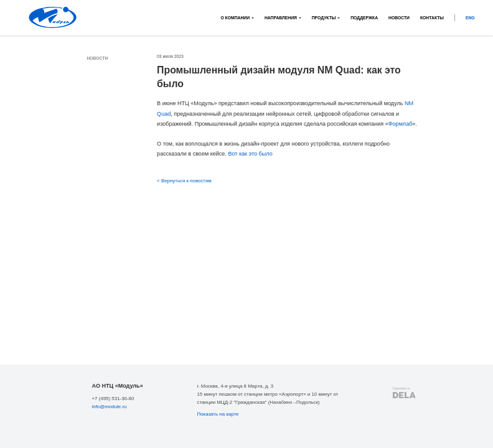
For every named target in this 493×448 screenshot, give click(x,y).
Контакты (432, 18)
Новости (399, 18)
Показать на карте (218, 414)
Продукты (324, 18)
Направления (281, 18)
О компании (235, 18)
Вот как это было (250, 154)
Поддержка (364, 18)
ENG (470, 18)
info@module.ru (109, 407)
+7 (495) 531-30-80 (113, 399)
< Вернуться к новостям (184, 181)
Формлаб (401, 124)
